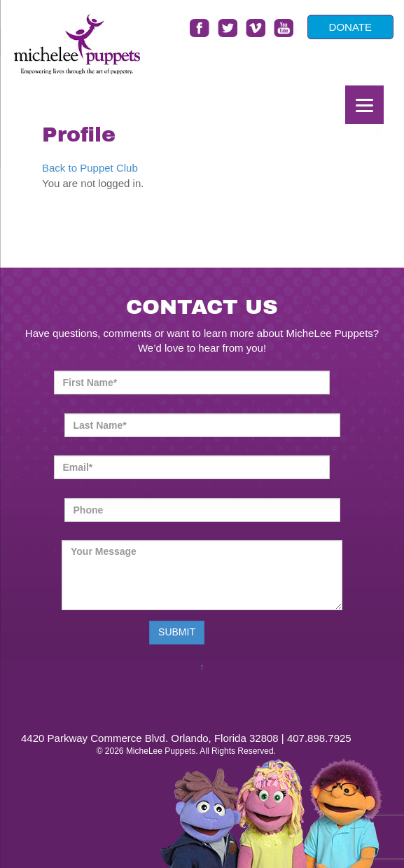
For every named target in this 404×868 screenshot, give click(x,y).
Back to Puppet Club (90, 168)
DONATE (350, 27)
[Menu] (364, 105)
